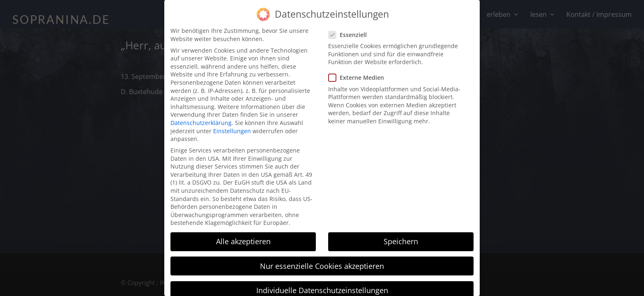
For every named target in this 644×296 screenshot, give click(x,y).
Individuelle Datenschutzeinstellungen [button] (322, 284)
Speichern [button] (401, 236)
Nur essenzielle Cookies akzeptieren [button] (322, 260)
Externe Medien (359, 72)
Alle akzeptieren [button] (243, 236)
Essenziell (350, 29)
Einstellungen (232, 125)
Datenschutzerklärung (201, 117)
